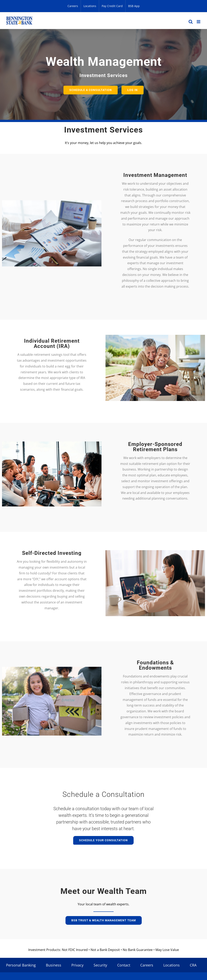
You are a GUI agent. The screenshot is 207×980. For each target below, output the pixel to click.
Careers (147, 965)
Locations (172, 965)
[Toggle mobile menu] (199, 22)
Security (100, 965)
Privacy (77, 965)
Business (54, 965)
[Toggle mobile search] (191, 22)
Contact (124, 965)
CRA (193, 965)
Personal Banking (21, 965)
